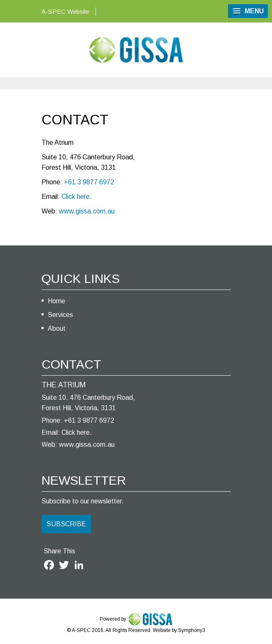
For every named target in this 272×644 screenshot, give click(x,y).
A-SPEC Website (65, 11)
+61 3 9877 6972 (89, 182)
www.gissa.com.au (87, 211)
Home (56, 301)
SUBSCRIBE (66, 524)
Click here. (77, 197)
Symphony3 (192, 630)
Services (60, 315)
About (57, 328)
